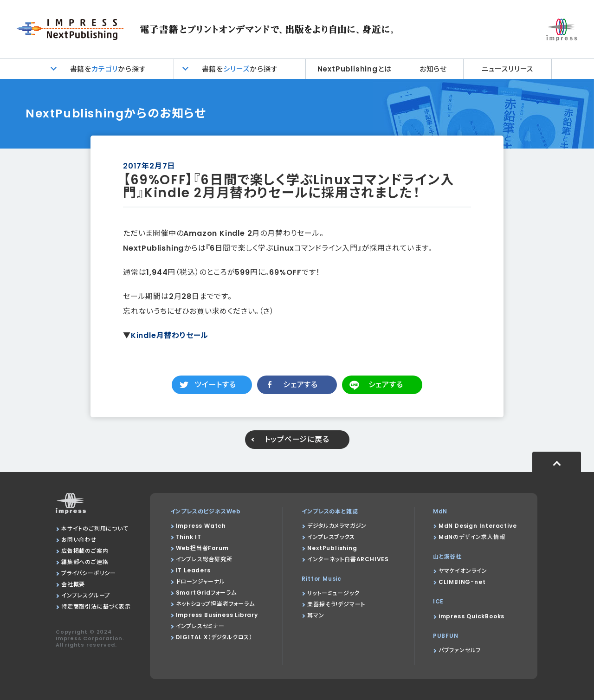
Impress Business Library (217, 615)
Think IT (189, 537)
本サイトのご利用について (95, 528)
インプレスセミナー (200, 626)
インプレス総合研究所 (204, 559)
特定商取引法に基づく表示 (96, 606)
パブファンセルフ (460, 650)
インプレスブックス (331, 537)
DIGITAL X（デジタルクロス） (214, 637)
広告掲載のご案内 (85, 551)
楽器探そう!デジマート (336, 604)
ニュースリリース (507, 69)
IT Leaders (193, 570)
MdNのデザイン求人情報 (472, 537)
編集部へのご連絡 (85, 562)
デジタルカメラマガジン (337, 526)
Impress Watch (201, 526)
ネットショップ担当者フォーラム (215, 604)
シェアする (300, 385)
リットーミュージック (333, 593)
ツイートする (215, 385)
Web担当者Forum (202, 548)
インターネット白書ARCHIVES (348, 559)
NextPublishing (332, 548)
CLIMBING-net (462, 582)
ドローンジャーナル (200, 581)
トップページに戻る (297, 439)
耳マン (316, 615)
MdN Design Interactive (478, 526)
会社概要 (73, 584)
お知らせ (433, 69)
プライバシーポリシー (89, 573)
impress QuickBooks (471, 616)
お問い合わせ (79, 540)
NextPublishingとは (355, 69)
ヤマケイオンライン (463, 571)
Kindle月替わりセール (170, 335)
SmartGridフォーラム (206, 593)
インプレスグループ (86, 595)
